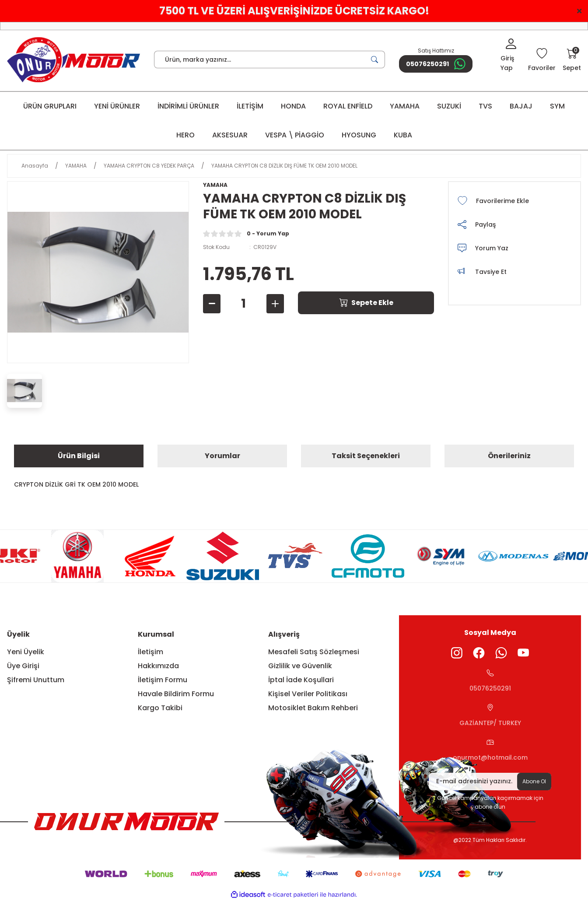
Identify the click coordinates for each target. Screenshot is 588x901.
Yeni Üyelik (26, 652)
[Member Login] (511, 56)
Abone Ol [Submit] (534, 781)
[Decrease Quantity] (212, 304)
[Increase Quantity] (275, 304)
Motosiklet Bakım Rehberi (313, 708)
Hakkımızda (158, 666)
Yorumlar (222, 456)
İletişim (150, 652)
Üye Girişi (23, 666)
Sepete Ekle (366, 303)
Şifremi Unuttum (36, 680)
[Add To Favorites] (514, 201)
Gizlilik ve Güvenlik (300, 666)
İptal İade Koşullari (301, 680)
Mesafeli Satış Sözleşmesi (314, 652)
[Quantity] (243, 304)
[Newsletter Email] (490, 782)
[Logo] (73, 60)
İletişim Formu (163, 680)
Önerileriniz (509, 456)
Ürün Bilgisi (79, 456)
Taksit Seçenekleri (366, 456)
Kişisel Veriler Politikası (308, 694)
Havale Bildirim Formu (176, 694)
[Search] (269, 60)
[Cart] (572, 60)
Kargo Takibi (160, 708)
